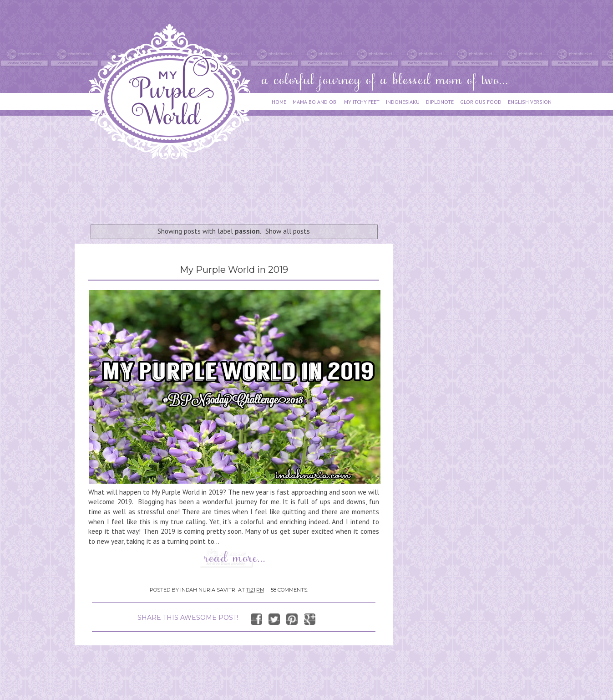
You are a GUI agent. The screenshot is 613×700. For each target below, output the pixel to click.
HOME (279, 102)
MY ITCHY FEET (362, 102)
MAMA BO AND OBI (315, 102)
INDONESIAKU (403, 102)
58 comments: (289, 590)
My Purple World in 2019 (234, 270)
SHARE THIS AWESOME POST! (188, 618)
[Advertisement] (240, 188)
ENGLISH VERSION (530, 102)
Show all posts (288, 231)
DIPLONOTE (440, 102)
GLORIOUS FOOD (481, 102)
